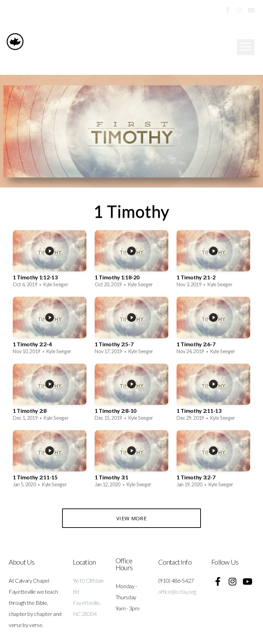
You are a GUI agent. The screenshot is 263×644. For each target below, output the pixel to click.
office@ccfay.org (177, 591)
